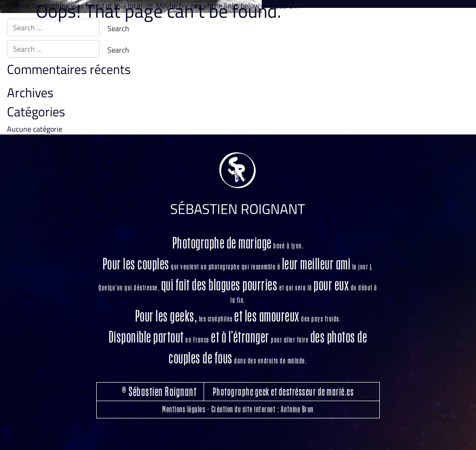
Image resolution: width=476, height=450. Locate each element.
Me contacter (437, 66)
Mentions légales (184, 409)
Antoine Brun (297, 409)
